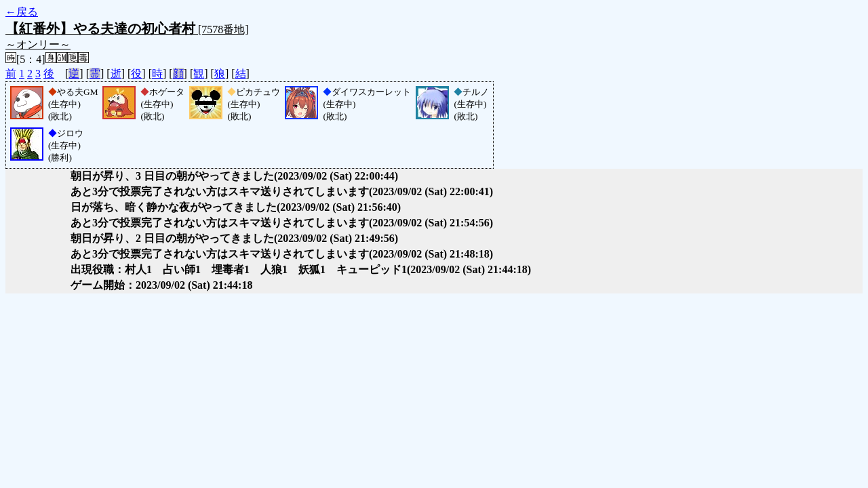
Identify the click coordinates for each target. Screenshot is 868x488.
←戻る (22, 12)
